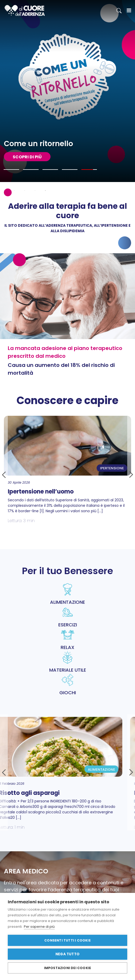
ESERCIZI (67, 617)
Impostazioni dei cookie (68, 968)
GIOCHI (67, 685)
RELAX (67, 639)
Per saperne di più (39, 927)
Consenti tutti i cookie (67, 940)
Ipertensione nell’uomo (41, 492)
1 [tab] (4, 191)
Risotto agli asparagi (36, 793)
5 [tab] (45, 191)
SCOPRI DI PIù (27, 157)
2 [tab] (14, 191)
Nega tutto (67, 954)
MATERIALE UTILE (67, 662)
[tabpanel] (67, 91)
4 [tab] (35, 191)
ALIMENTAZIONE (67, 594)
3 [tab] (25, 191)
